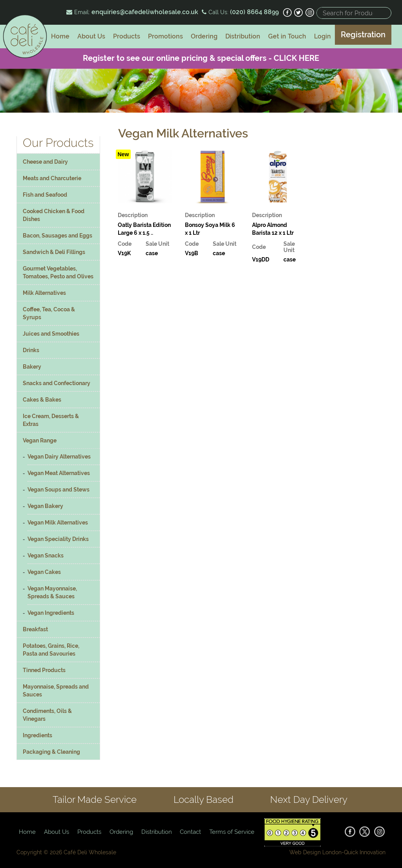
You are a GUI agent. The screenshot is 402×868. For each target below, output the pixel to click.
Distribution (243, 36)
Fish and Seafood (45, 195)
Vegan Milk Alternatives (58, 523)
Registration (363, 35)
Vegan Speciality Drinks (58, 539)
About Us (91, 36)
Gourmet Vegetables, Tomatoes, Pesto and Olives (58, 272)
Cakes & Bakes (42, 400)
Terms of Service (232, 832)
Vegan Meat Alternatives (59, 473)
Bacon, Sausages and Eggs (58, 236)
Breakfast (35, 629)
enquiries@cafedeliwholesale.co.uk (145, 12)
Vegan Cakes (44, 572)
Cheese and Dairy (45, 162)
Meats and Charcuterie (52, 178)
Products (127, 36)
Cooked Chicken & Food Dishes (54, 215)
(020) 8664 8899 (254, 12)
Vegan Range (40, 440)
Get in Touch (287, 36)
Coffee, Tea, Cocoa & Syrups (49, 313)
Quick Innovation (365, 852)
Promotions (165, 36)
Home (60, 36)
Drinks (31, 350)
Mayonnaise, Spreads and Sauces (56, 691)
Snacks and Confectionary (57, 383)
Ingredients (37, 735)
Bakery (32, 367)
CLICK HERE (296, 58)
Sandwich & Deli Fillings (54, 252)
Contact (190, 832)
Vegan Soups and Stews (58, 490)
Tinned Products (44, 670)
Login (323, 36)
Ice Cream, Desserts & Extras (51, 420)
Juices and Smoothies (51, 334)
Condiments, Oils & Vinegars (47, 715)
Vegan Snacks (46, 556)
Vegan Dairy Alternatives (59, 457)
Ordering (204, 36)
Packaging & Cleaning (51, 752)
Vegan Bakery (45, 506)
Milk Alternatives (44, 293)
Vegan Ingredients (51, 613)
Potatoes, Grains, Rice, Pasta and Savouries (51, 650)
